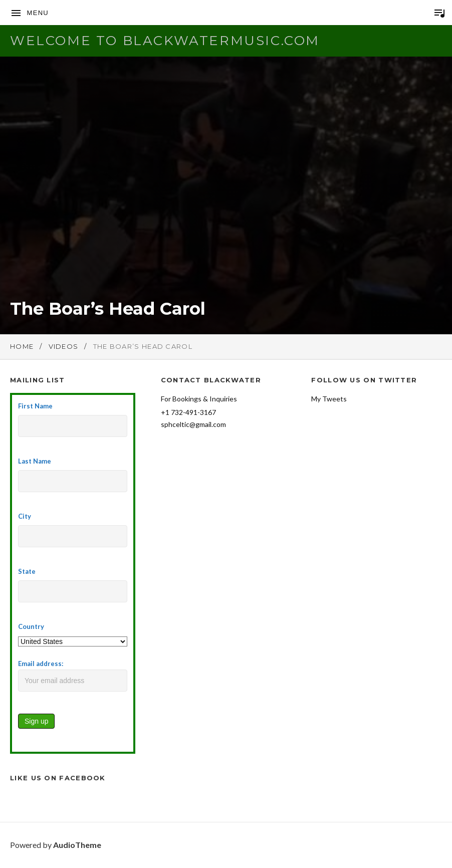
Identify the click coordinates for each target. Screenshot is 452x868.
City (25, 516)
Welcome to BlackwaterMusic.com (165, 41)
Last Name (35, 461)
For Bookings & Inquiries (199, 399)
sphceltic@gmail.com (193, 424)
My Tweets (329, 399)
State (27, 571)
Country (31, 626)
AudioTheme (77, 845)
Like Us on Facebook (58, 778)
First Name (35, 406)
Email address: (73, 676)
